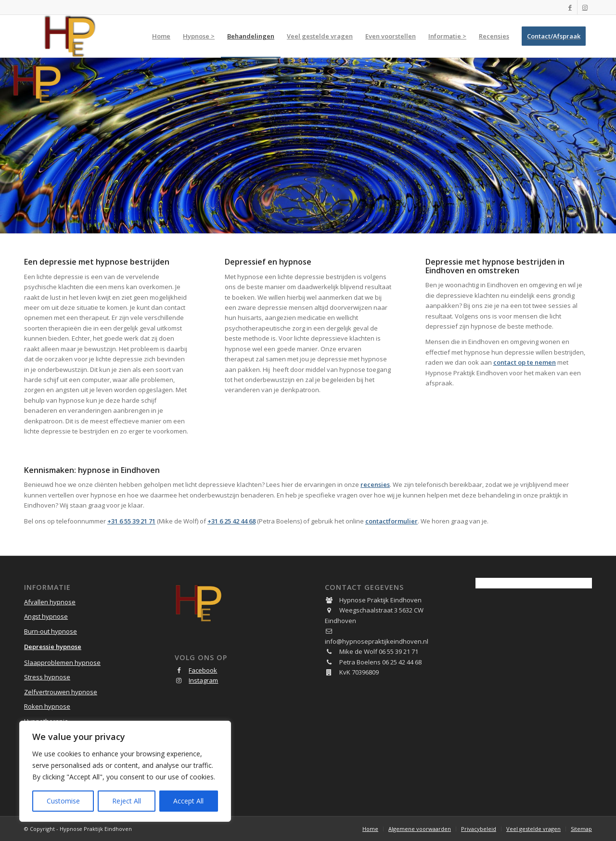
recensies (375, 484)
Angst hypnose (46, 616)
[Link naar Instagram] (585, 7)
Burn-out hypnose (51, 631)
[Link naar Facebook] (570, 7)
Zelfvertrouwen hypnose (61, 692)
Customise (63, 801)
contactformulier (391, 521)
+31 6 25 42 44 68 (231, 521)
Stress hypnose (47, 677)
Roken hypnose (47, 706)
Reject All (127, 801)
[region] (125, 771)
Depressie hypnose (53, 647)
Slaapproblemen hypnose (62, 663)
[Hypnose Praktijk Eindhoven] (70, 36)
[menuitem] (161, 36)
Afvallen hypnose (50, 602)
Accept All (188, 801)
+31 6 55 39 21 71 (131, 521)
